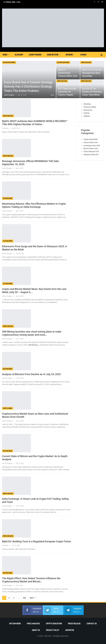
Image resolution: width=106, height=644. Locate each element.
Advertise (70, 630)
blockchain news (9, 62)
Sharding (87, 104)
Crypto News (8, 408)
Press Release (86, 62)
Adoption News (91, 155)
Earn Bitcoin (53, 55)
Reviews (69, 55)
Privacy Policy (53, 630)
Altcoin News (8, 241)
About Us (36, 630)
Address (87, 116)
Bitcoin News (8, 198)
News (5, 55)
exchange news (92, 145)
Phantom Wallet (90, 107)
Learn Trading (35, 55)
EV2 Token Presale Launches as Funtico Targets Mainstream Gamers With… (67, 95)
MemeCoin (88, 110)
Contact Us (92, 624)
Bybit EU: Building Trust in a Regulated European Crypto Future (36, 541)
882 (24, 598)
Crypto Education (54, 624)
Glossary (19, 55)
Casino (83, 55)
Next (33, 598)
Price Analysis (33, 624)
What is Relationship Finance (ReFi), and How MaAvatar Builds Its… (68, 76)
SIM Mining (33, 345)
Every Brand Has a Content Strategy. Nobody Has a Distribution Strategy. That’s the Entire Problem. (29, 87)
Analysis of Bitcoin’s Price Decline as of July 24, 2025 (31, 374)
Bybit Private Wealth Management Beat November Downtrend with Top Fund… (92, 76)
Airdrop (87, 113)
